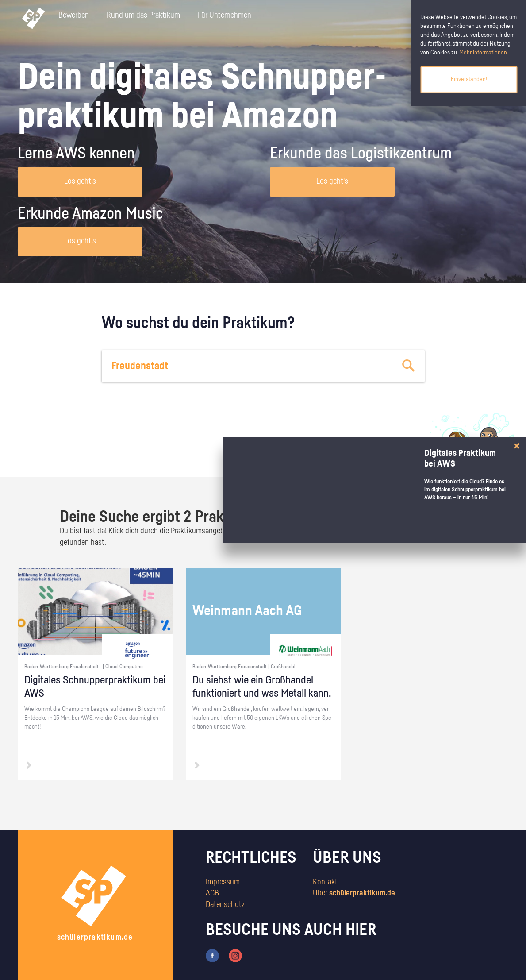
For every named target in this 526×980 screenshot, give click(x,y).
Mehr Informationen (483, 53)
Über (354, 893)
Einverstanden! (469, 79)
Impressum (223, 882)
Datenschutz (225, 905)
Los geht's (80, 181)
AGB (212, 893)
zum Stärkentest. (377, 454)
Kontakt (325, 882)
